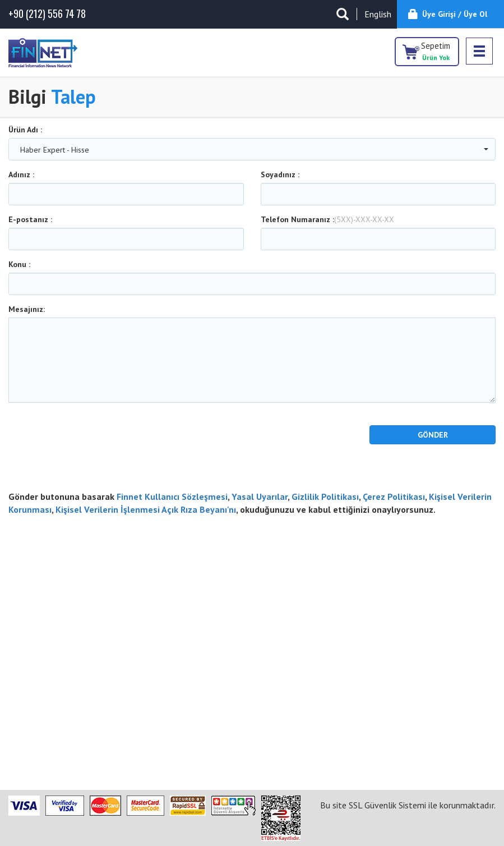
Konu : (19, 264)
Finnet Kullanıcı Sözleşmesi (172, 496)
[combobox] (252, 149)
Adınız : (21, 174)
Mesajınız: (27, 309)
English (378, 14)
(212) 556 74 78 (47, 14)
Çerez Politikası (394, 496)
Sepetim (436, 51)
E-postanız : (30, 219)
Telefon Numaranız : (327, 219)
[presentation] (74, 442)
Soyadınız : (280, 174)
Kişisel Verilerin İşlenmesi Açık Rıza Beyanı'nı (146, 509)
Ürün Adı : (25, 130)
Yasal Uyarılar (260, 496)
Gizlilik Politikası (325, 496)
